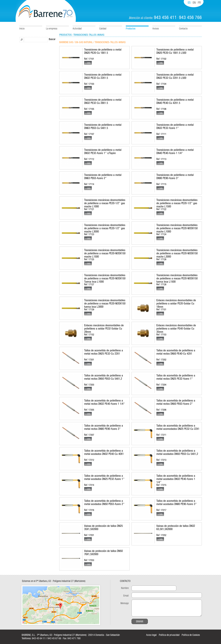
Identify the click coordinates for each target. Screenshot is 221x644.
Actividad (77, 29)
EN (194, 3)
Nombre (125, 588)
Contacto (183, 29)
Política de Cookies (191, 635)
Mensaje (125, 603)
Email (126, 596)
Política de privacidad (169, 635)
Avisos (156, 29)
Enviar (140, 622)
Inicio (22, 29)
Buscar (52, 39)
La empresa (52, 29)
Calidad (103, 29)
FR (199, 3)
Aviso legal (151, 635)
